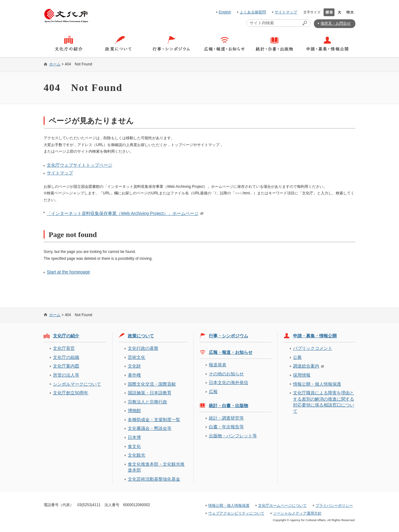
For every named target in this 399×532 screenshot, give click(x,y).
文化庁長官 (64, 348)
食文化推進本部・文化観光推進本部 (156, 467)
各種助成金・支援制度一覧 (154, 420)
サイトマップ (286, 12)
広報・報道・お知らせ (231, 352)
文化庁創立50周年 (71, 393)
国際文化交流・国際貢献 (152, 384)
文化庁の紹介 (66, 336)
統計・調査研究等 (226, 418)
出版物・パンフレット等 (233, 436)
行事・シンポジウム (228, 336)
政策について (141, 336)
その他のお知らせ (226, 374)
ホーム (55, 64)
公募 (297, 357)
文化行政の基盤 (143, 348)
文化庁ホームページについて (282, 506)
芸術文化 (137, 357)
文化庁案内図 (66, 366)
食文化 (134, 446)
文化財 (134, 366)
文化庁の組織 (66, 357)
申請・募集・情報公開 (315, 336)
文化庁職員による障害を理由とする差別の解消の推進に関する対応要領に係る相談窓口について (324, 402)
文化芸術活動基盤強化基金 (154, 479)
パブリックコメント (313, 348)
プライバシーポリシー (334, 506)
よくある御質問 (253, 12)
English (225, 12)
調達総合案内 (306, 366)
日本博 (134, 437)
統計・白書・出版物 (228, 406)
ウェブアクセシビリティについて (236, 513)
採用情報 (302, 375)
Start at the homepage (68, 272)
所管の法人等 (66, 375)
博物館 (134, 411)
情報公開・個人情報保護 (317, 384)
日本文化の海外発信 (228, 382)
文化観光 (137, 455)
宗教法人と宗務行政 (147, 402)
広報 (213, 392)
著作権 (134, 375)
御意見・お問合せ (336, 23)
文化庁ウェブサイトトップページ (79, 165)
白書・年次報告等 (226, 427)
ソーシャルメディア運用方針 (297, 513)
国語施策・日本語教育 (150, 393)
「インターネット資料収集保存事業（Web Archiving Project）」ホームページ (123, 213)
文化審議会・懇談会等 (150, 428)
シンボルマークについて (77, 384)
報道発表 (218, 365)
